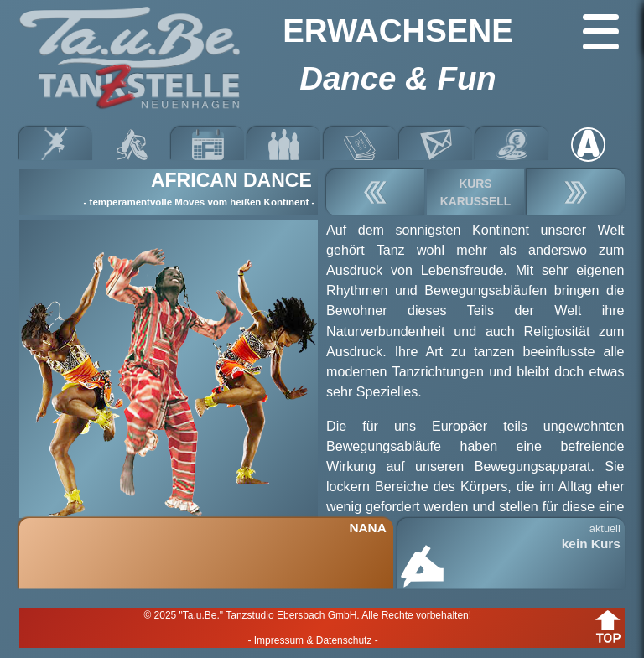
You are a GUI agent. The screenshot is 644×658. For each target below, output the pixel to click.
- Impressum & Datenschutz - (312, 640)
